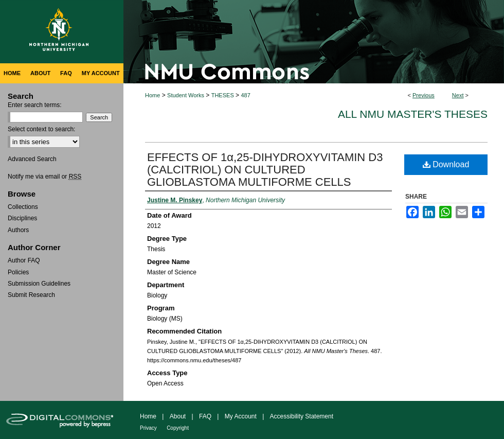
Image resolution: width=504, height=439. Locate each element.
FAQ (205, 416)
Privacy (148, 428)
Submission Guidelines (39, 284)
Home (152, 95)
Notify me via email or (44, 177)
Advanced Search (32, 159)
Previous (424, 95)
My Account (241, 416)
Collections (23, 207)
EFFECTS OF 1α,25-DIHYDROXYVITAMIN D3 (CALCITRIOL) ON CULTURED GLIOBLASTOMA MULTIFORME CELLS (265, 170)
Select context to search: (41, 129)
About (178, 416)
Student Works (186, 95)
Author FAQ (24, 260)
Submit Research (31, 295)
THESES (223, 95)
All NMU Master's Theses (413, 114)
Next (458, 95)
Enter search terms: (35, 105)
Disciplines (22, 218)
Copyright (178, 428)
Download (446, 164)
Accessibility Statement (302, 416)
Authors (18, 230)
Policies (18, 272)
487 (245, 95)
